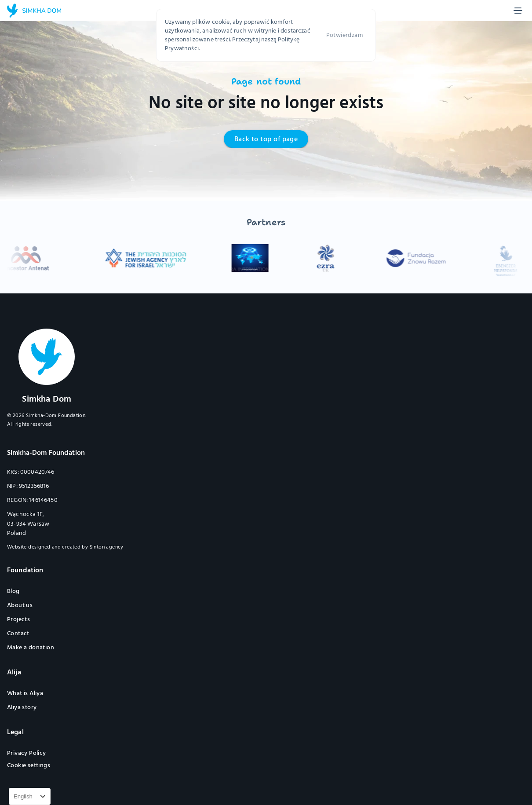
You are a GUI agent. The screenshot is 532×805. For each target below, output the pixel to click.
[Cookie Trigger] (29, 765)
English (23, 796)
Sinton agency (107, 547)
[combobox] (30, 796)
